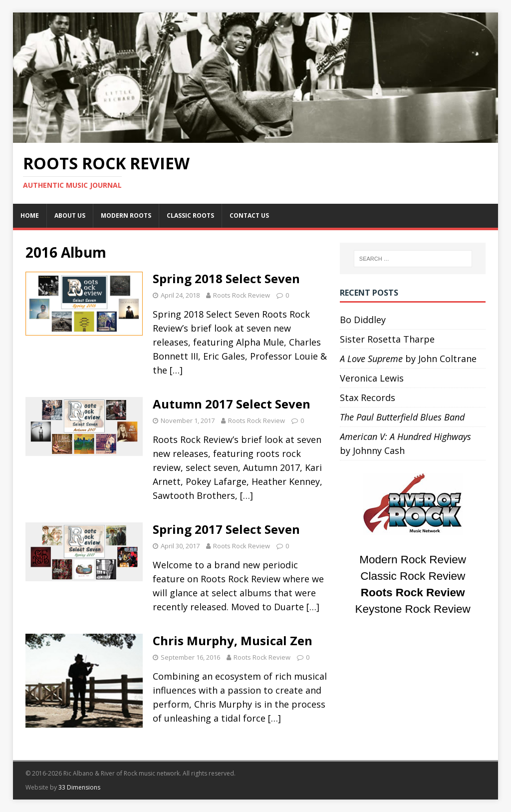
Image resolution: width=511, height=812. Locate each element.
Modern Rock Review (413, 560)
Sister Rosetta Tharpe (387, 339)
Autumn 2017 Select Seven (232, 404)
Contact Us (249, 215)
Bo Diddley (363, 320)
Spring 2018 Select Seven (226, 278)
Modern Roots (126, 215)
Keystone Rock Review (413, 609)
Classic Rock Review (413, 576)
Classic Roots (190, 215)
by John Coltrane (408, 359)
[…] (176, 370)
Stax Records (368, 398)
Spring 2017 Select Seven (226, 529)
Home (30, 215)
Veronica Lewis (372, 378)
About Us (70, 215)
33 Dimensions (79, 787)
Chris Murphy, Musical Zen (233, 640)
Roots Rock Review (242, 295)
